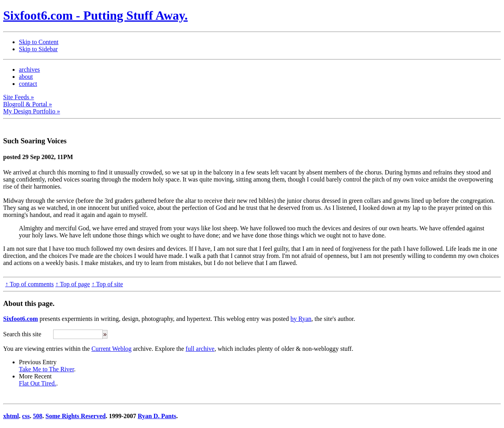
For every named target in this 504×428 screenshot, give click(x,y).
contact (28, 84)
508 (38, 416)
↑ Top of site (107, 284)
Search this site (22, 334)
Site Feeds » (19, 97)
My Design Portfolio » (31, 111)
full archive (200, 349)
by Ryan (301, 319)
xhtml (11, 416)
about (26, 77)
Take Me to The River (46, 369)
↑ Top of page (72, 284)
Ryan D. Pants (157, 416)
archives (29, 69)
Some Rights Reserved (76, 416)
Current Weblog (111, 349)
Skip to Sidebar (38, 49)
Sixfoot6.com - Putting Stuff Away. (95, 15)
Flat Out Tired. (38, 383)
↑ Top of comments (29, 284)
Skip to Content (39, 42)
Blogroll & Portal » (28, 104)
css (26, 416)
